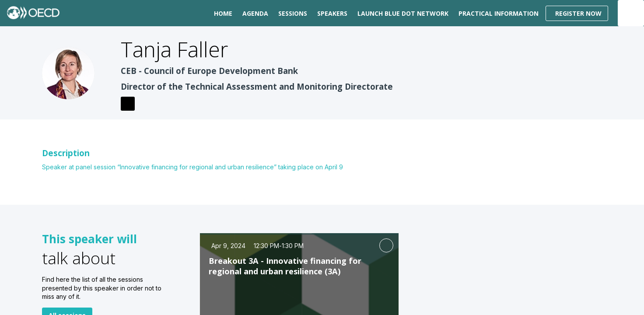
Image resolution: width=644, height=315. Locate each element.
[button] (577, 13)
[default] (291, 13)
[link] (222, 13)
